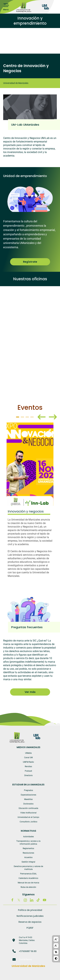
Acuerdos (28, 857)
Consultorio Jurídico (28, 822)
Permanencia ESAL (28, 874)
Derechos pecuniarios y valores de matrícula (28, 868)
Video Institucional (28, 813)
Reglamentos (28, 848)
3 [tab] (27, 417)
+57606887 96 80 (28, 951)
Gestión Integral (28, 862)
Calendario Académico (28, 878)
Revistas (28, 766)
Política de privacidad (30, 910)
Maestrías (28, 799)
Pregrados (28, 790)
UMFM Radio (28, 762)
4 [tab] (32, 417)
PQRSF (30, 928)
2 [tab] (22, 417)
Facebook (12, 900)
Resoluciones (28, 853)
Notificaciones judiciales (30, 916)
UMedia (28, 753)
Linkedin (32, 900)
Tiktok (38, 900)
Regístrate (30, 262)
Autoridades (28, 837)
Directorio (28, 775)
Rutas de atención (28, 887)
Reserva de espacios (30, 922)
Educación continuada (28, 808)
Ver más (30, 692)
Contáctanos (25, 959)
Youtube (44, 900)
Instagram (25, 900)
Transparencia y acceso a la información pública (28, 843)
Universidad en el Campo (28, 817)
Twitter (19, 900)
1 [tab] (18, 417)
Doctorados (28, 804)
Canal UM (28, 758)
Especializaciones (28, 795)
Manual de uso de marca (28, 883)
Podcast (28, 771)
